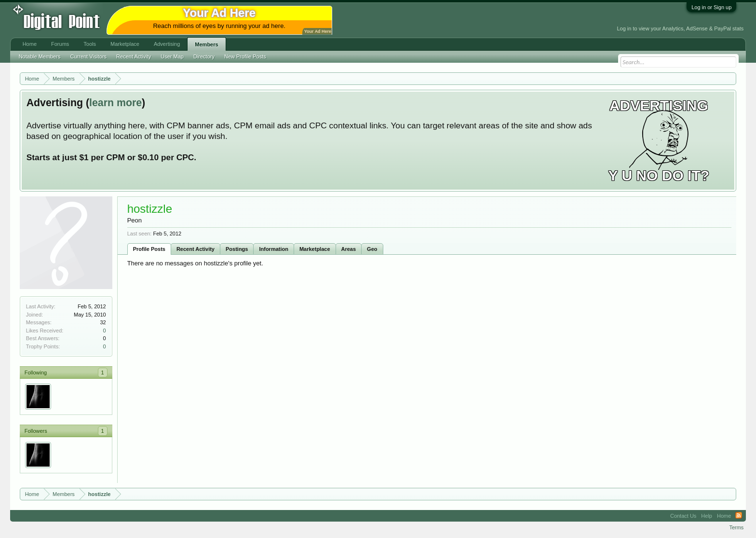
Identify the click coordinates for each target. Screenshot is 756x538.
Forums (60, 44)
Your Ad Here (318, 31)
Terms (736, 527)
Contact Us (683, 516)
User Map (172, 56)
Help (707, 516)
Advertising (167, 44)
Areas (349, 249)
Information (274, 249)
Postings (237, 249)
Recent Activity (196, 249)
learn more (115, 103)
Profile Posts (149, 249)
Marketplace (315, 249)
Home (30, 44)
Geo (372, 249)
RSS (739, 516)
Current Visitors (89, 56)
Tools (90, 44)
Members (206, 44)
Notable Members (40, 56)
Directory (204, 56)
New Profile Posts (245, 56)
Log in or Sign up (711, 7)
